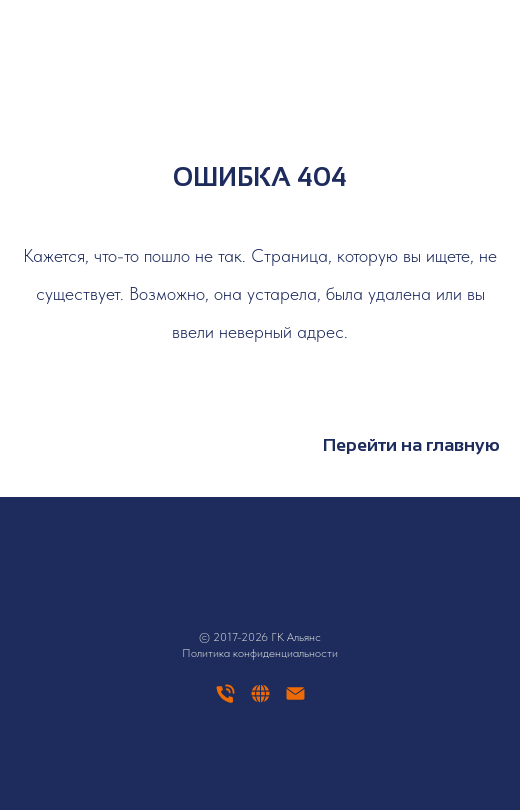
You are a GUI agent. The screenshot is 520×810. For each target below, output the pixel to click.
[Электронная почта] (295, 700)
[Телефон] (225, 700)
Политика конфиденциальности (260, 653)
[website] (260, 700)
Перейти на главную (411, 445)
